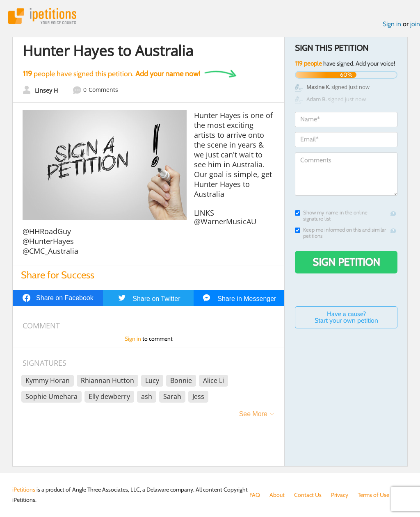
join (415, 24)
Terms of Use (373, 495)
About (277, 495)
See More (253, 414)
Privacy (340, 495)
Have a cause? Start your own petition (346, 317)
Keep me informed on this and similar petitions (340, 233)
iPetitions (42, 16)
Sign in (392, 24)
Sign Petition (346, 262)
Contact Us (308, 495)
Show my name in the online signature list (331, 216)
